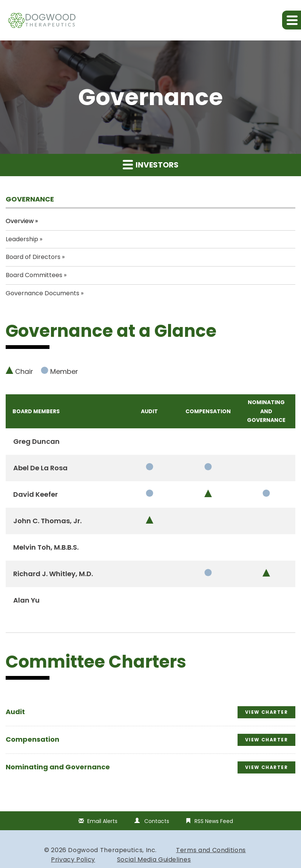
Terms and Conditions (211, 850)
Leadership (22, 239)
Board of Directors (33, 257)
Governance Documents (42, 293)
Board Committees (34, 275)
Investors (151, 165)
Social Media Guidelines (154, 859)
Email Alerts (102, 821)
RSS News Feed (214, 821)
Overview (20, 221)
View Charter (266, 712)
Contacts (157, 821)
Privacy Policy (73, 859)
